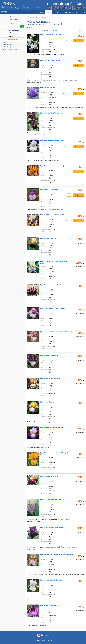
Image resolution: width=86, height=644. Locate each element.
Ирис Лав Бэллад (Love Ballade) (51, 60)
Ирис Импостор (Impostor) (49, 476)
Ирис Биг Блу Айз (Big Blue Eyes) (51, 35)
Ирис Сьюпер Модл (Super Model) (51, 500)
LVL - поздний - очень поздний (9, 56)
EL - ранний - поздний (7, 44)
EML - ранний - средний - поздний (10, 49)
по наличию (54, 31)
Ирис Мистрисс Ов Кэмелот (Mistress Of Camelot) (57, 555)
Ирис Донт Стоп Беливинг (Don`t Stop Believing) (56, 332)
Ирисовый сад (32, 17)
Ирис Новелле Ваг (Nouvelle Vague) (52, 427)
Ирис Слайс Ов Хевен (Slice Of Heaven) (53, 308)
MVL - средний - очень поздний (9, 63)
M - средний (5, 59)
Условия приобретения (70, 12)
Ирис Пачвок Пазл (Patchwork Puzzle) (53, 215)
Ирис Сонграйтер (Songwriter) (50, 189)
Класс (12, 33)
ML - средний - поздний (7, 61)
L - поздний (4, 54)
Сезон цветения (12, 40)
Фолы (12, 88)
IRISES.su (9, 3)
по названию (45, 31)
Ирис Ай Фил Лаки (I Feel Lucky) (51, 605)
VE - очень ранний (6, 66)
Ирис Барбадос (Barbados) (49, 355)
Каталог (49, 12)
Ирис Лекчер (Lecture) (48, 88)
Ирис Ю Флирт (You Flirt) (48, 238)
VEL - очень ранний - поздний (9, 70)
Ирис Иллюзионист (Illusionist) (50, 379)
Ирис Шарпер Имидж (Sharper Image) (53, 140)
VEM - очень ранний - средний (9, 73)
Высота (12, 36)
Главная (41, 12)
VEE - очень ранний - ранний (9, 68)
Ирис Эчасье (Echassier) (48, 402)
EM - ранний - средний (7, 47)
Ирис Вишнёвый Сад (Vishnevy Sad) (52, 113)
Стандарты (12, 84)
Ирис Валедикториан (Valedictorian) (52, 166)
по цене (81, 31)
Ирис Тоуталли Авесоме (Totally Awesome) (54, 285)
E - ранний (4, 42)
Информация (57, 12)
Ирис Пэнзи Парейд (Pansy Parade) (52, 527)
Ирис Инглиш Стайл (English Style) (51, 580)
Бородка (12, 91)
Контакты (82, 12)
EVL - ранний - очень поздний (9, 51)
